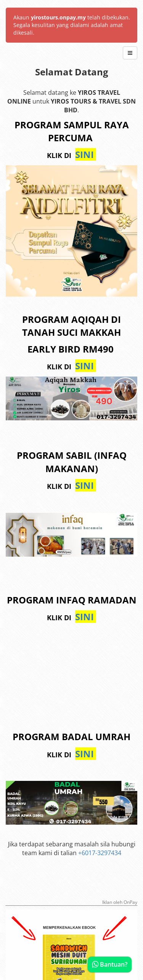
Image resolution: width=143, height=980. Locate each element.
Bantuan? (110, 964)
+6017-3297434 (100, 853)
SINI (86, 154)
